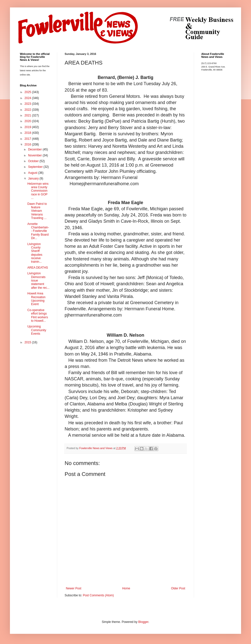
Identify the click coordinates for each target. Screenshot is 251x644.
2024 (28, 98)
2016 (28, 144)
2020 (28, 121)
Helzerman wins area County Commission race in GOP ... (38, 191)
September (36, 167)
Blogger (143, 622)
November (35, 155)
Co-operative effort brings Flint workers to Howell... (38, 315)
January (34, 179)
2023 (28, 104)
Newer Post (74, 588)
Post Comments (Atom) (98, 595)
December (35, 149)
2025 (28, 92)
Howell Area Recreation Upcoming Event (36, 299)
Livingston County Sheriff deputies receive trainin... (35, 253)
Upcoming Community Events (37, 330)
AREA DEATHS (38, 268)
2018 (28, 133)
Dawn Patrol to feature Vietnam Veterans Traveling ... (37, 211)
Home (126, 588)
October (34, 161)
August (33, 173)
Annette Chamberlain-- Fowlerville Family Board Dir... (38, 231)
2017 (28, 139)
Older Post (178, 588)
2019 (28, 127)
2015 (28, 342)
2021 (28, 115)
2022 (28, 110)
